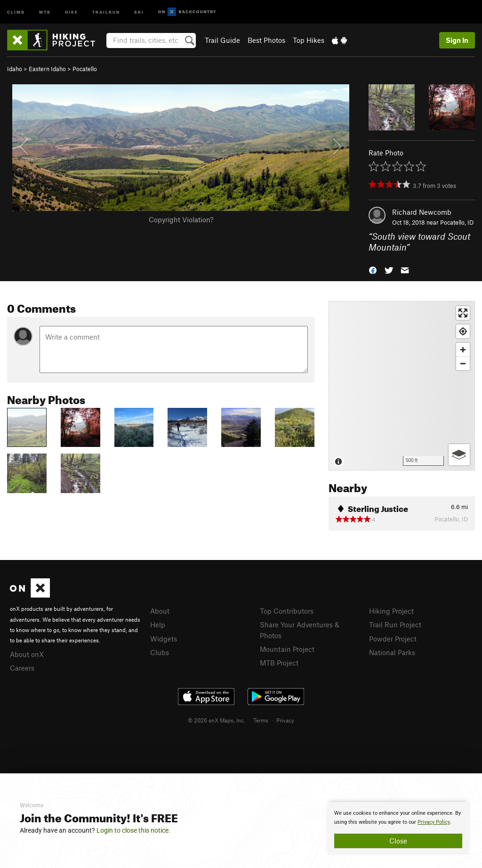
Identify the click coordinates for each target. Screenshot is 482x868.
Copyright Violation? (181, 219)
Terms (261, 720)
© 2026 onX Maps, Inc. (217, 720)
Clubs (160, 652)
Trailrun (106, 12)
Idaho (15, 69)
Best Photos (266, 40)
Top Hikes (309, 40)
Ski (139, 12)
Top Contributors (287, 611)
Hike (72, 12)
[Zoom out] (463, 363)
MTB (45, 12)
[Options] (459, 455)
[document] (398, 828)
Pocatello (85, 69)
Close (398, 841)
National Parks (392, 652)
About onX (27, 654)
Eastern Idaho (47, 69)
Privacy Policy (434, 822)
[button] (373, 269)
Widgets (164, 639)
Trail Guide (222, 40)
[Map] (402, 386)
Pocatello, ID (457, 222)
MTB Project (279, 663)
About (160, 611)
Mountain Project (287, 649)
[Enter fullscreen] (463, 313)
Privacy (285, 720)
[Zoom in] (463, 350)
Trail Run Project (395, 625)
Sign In (457, 40)
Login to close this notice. (133, 830)
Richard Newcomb (422, 212)
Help (158, 625)
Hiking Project (391, 611)
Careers (22, 668)
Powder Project (393, 639)
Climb (16, 12)
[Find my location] (463, 331)
